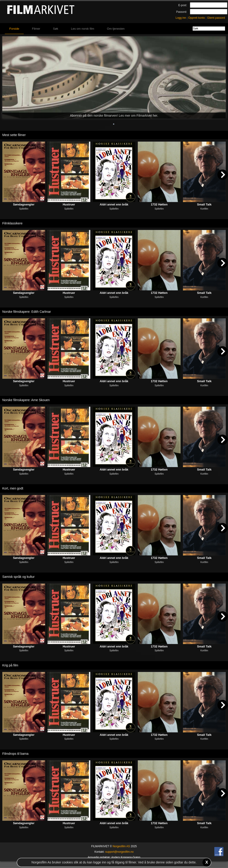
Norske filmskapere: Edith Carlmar (27, 312)
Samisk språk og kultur (18, 577)
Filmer (36, 29)
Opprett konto (197, 18)
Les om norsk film (83, 29)
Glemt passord (216, 18)
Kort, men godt (13, 488)
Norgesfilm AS (121, 846)
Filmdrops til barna (15, 754)
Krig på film (10, 665)
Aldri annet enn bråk (114, 204)
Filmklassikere (12, 223)
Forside (14, 29)
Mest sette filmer (14, 135)
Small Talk (204, 204)
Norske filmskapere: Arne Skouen (26, 400)
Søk (56, 29)
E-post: (183, 5)
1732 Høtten (159, 204)
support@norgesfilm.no (119, 852)
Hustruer (69, 204)
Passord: (182, 12)
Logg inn (181, 18)
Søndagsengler (24, 204)
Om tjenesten (116, 29)
